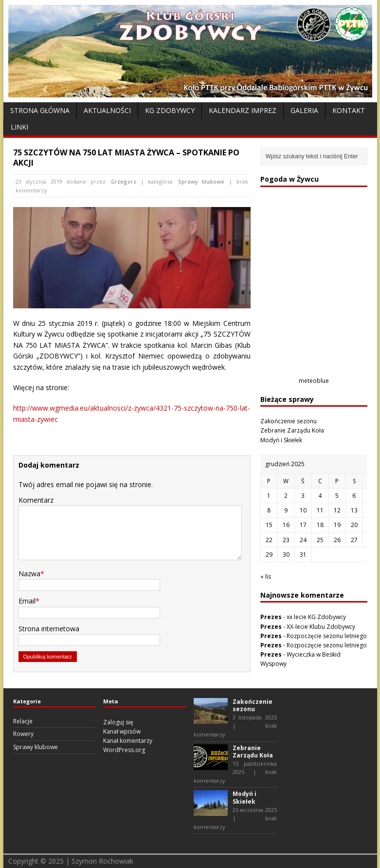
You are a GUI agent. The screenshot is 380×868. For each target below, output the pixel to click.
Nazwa (29, 574)
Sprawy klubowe (201, 181)
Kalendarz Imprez (243, 110)
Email (27, 601)
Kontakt (349, 110)
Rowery (23, 734)
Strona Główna (40, 110)
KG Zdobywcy (170, 110)
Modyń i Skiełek (281, 440)
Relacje (23, 721)
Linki (19, 127)
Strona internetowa (49, 629)
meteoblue (314, 381)
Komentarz (36, 500)
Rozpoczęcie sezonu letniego (327, 636)
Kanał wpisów (122, 731)
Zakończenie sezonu (289, 421)
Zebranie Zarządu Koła (292, 430)
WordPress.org (124, 750)
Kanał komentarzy (128, 741)
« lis (266, 576)
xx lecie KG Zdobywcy (316, 617)
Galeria (304, 110)
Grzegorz (124, 181)
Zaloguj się (118, 722)
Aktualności (107, 110)
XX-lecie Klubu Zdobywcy (321, 627)
